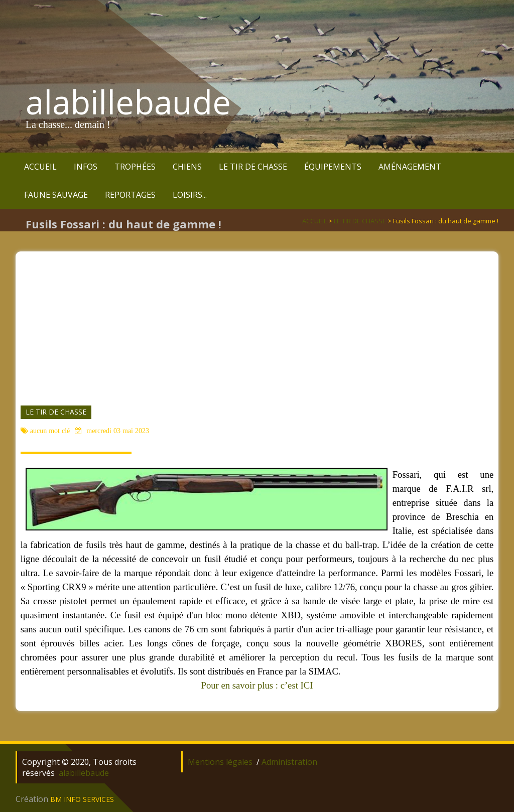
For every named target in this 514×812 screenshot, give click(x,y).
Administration (289, 762)
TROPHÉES (135, 167)
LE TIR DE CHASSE (253, 167)
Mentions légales (220, 762)
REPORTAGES (130, 195)
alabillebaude (128, 102)
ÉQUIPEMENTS (333, 167)
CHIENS (187, 167)
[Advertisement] (257, 322)
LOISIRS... (190, 195)
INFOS (86, 167)
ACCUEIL (40, 167)
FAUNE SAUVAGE (56, 195)
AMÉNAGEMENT (410, 167)
